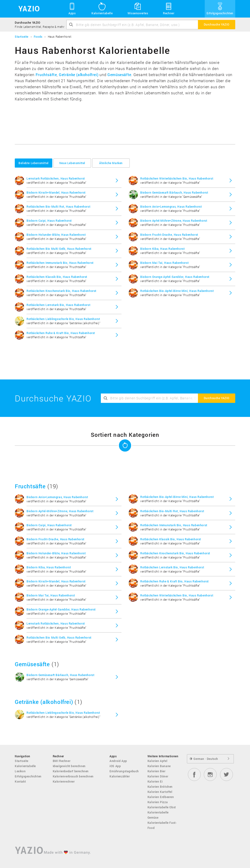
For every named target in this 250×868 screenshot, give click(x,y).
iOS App (115, 766)
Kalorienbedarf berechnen (71, 771)
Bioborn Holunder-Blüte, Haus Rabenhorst (56, 235)
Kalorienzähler (120, 776)
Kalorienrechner (64, 781)
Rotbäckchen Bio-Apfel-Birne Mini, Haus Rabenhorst (177, 291)
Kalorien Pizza (158, 802)
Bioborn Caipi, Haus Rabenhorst (49, 221)
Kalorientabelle (102, 8)
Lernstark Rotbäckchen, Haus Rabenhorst (56, 178)
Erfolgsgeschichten (220, 8)
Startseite (22, 761)
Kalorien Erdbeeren (161, 797)
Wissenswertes (138, 8)
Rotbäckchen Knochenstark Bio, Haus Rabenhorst (61, 291)
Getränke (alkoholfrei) (79, 75)
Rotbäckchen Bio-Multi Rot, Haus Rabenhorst (58, 206)
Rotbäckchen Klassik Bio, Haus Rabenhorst (57, 277)
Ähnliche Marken (111, 163)
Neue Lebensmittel (72, 163)
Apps (72, 8)
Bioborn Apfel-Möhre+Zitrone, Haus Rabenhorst (174, 221)
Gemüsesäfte (119, 75)
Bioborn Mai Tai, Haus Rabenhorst (164, 263)
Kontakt (20, 781)
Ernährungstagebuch (124, 771)
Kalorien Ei (155, 781)
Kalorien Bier (157, 771)
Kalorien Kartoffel (160, 792)
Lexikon (20, 771)
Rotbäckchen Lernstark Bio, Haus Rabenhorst (58, 305)
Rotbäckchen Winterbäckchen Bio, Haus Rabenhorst (177, 178)
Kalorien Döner (158, 776)
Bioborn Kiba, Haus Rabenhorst (162, 249)
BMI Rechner (62, 761)
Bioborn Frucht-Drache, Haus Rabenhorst (169, 235)
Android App (118, 761)
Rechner (169, 8)
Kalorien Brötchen (160, 787)
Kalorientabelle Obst (162, 807)
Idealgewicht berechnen (69, 766)
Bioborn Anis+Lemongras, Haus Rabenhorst (171, 206)
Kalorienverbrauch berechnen (73, 776)
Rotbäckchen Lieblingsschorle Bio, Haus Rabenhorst (63, 319)
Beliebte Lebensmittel (34, 163)
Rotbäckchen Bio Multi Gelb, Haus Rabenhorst (59, 249)
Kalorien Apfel (157, 761)
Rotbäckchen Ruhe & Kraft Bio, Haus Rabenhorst (61, 333)
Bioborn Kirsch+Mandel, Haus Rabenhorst (56, 192)
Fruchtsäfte (46, 75)
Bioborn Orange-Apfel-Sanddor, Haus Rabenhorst (175, 277)
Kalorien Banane (159, 766)
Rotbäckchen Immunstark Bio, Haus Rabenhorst (60, 263)
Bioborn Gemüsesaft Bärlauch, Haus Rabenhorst (174, 192)
